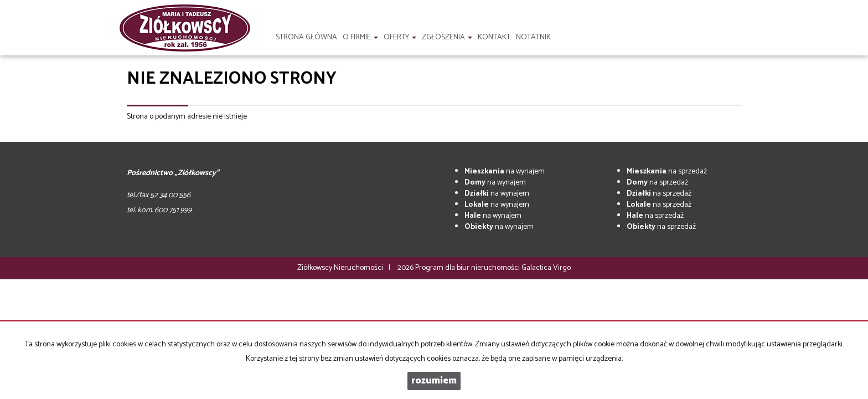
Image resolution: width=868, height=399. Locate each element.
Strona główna (306, 37)
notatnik (533, 37)
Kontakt (494, 37)
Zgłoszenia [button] (447, 37)
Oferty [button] (400, 37)
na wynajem (505, 172)
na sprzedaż (667, 172)
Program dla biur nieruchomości (468, 268)
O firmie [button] (360, 37)
